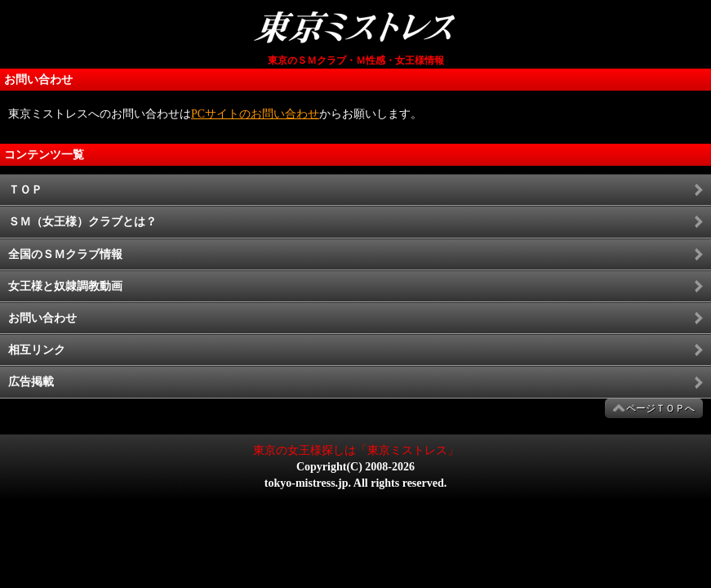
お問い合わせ (42, 318)
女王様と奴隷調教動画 (65, 286)
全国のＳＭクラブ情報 (65, 254)
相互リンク (37, 350)
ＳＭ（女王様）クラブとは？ (82, 222)
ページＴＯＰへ (660, 408)
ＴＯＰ (25, 190)
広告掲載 (31, 382)
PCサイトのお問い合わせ (255, 114)
